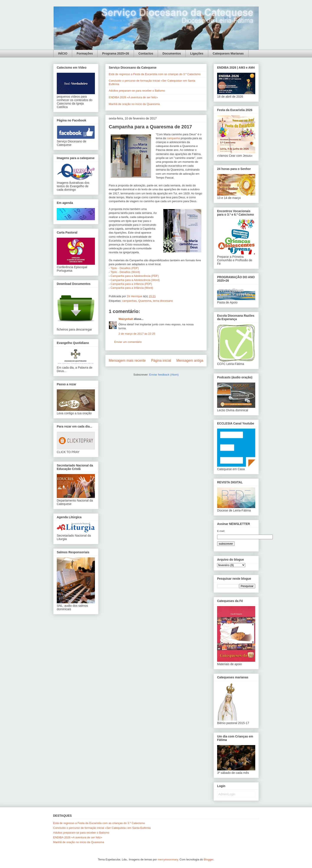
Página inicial (161, 361)
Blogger (209, 859)
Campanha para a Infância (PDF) (131, 284)
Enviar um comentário (128, 342)
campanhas (129, 301)
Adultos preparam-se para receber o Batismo (137, 91)
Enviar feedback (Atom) (164, 375)
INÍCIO (63, 53)
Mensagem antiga (190, 361)
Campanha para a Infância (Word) (132, 288)
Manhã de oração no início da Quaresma (134, 104)
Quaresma (145, 301)
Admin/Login (227, 794)
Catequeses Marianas (228, 53)
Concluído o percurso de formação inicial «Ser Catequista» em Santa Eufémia (102, 828)
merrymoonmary (168, 859)
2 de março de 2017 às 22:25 (137, 334)
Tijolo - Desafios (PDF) (125, 268)
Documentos (172, 53)
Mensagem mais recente (127, 361)
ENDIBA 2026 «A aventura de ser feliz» (133, 97)
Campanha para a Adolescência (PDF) (135, 276)
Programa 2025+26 (115, 53)
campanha (173, 138)
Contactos (146, 53)
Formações (85, 53)
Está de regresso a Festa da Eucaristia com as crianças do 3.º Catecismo (155, 74)
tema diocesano (163, 301)
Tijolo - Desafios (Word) (125, 272)
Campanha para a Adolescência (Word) (135, 280)
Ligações (197, 53)
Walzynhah (126, 319)
